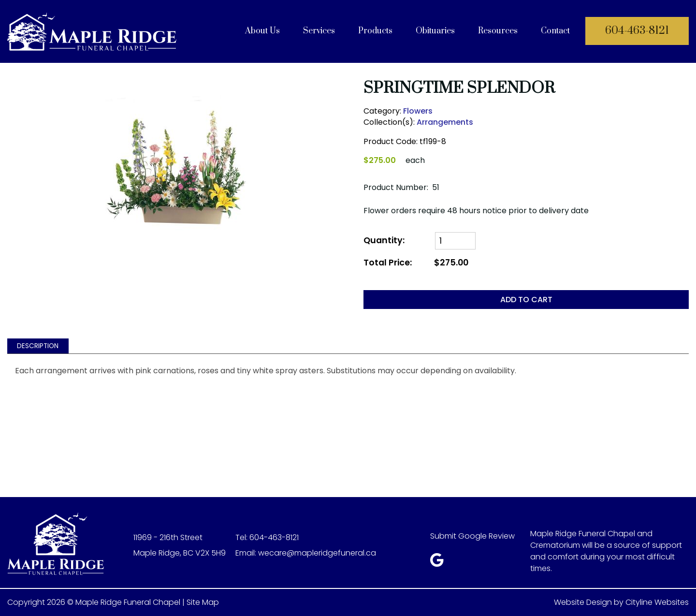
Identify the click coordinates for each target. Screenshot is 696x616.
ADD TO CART (526, 300)
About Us (262, 31)
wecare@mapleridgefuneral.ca (317, 553)
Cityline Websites (657, 602)
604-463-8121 (637, 31)
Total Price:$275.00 (416, 263)
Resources (498, 31)
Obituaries (435, 31)
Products (375, 31)
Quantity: (384, 241)
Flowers (418, 111)
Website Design (583, 602)
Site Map (203, 602)
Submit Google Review (472, 536)
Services (319, 31)
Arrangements (445, 122)
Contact (555, 31)
